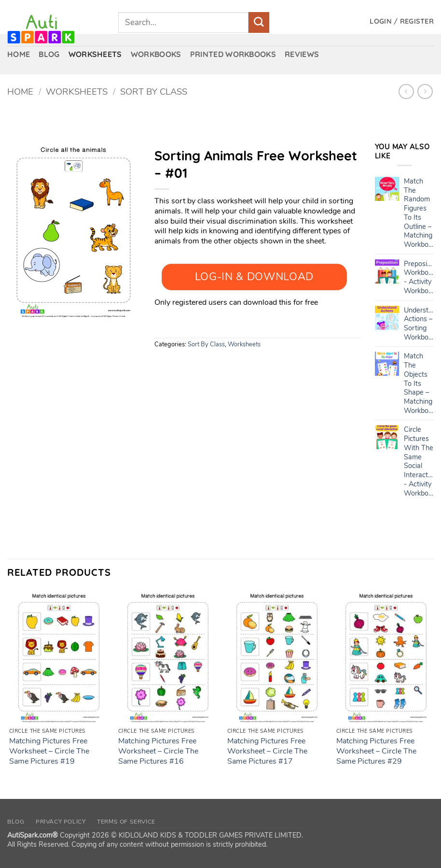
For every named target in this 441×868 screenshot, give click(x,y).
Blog (16, 822)
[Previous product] (425, 92)
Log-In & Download (254, 277)
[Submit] (259, 22)
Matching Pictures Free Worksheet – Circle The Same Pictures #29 (376, 751)
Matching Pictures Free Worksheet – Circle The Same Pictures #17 (267, 751)
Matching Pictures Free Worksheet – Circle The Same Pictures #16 (158, 751)
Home (20, 92)
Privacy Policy (61, 822)
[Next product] (406, 92)
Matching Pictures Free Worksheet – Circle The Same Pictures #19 (49, 751)
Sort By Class (154, 92)
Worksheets (77, 92)
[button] (402, 21)
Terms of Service (126, 822)
